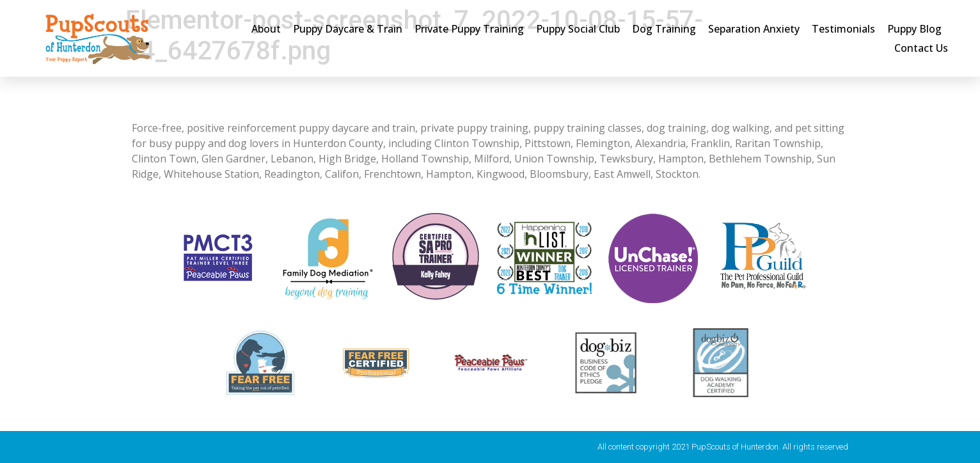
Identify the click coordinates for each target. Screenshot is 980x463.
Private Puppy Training (469, 29)
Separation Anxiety (754, 29)
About (266, 29)
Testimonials (843, 29)
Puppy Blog (914, 29)
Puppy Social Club (578, 29)
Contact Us (921, 48)
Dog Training (664, 29)
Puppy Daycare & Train (348, 29)
